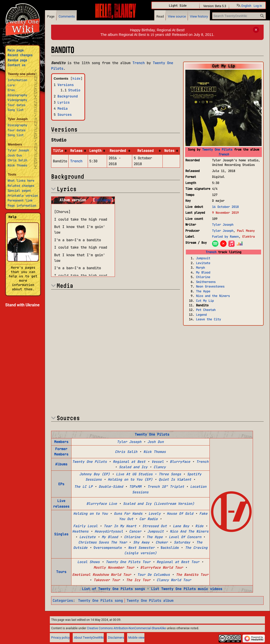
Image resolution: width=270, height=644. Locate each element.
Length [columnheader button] (95, 151)
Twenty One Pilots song (100, 600)
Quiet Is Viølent (175, 479)
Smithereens (206, 282)
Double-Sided (111, 486)
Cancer (135, 531)
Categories (63, 600)
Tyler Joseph (223, 225)
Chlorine (203, 277)
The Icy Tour (138, 580)
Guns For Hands (128, 513)
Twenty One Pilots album (150, 600)
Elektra (249, 237)
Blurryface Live (102, 504)
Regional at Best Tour (178, 562)
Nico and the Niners (213, 296)
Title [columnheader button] (58, 151)
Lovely (155, 513)
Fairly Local (85, 526)
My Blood (203, 272)
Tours (61, 572)
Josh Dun (156, 442)
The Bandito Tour (192, 575)
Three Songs (170, 474)
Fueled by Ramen (225, 237)
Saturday (182, 542)
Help (12, 217)
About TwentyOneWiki (89, 638)
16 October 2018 (225, 207)
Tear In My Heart (120, 526)
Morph (200, 268)
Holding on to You (91, 513)
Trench (223, 154)
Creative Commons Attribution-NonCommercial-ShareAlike (126, 628)
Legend (201, 315)
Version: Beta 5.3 (215, 6)
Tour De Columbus (154, 575)
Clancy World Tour (174, 580)
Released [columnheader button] (145, 151)
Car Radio (148, 519)
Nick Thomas (155, 452)
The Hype (203, 291)
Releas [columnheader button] (76, 151)
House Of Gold (180, 513)
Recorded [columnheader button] (118, 151)
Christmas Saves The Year (103, 542)
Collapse (103, 200)
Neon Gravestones (210, 286)
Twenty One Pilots (217, 149)
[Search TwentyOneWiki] (239, 16)
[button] (103, 200)
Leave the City (208, 319)
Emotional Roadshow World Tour (102, 575)
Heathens (80, 531)
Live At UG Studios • (136, 474)
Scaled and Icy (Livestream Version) (159, 504)
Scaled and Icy (133, 467)
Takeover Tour (107, 580)
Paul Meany (246, 231)
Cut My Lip (205, 301)
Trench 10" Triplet (166, 486)
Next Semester (141, 548)
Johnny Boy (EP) (95, 474)
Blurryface (180, 462)
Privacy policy (60, 638)
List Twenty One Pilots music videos (187, 589)
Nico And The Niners (189, 531)
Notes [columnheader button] (169, 151)
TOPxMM (135, 486)
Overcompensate (108, 548)
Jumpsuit (203, 258)
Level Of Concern (185, 537)
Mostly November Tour (114, 567)
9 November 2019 (225, 213)
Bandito (202, 305)
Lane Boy (181, 526)
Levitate (203, 263)
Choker (162, 542)
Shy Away (141, 542)
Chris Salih (126, 452)
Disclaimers (116, 638)
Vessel (158, 462)
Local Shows (88, 562)
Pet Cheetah (206, 310)
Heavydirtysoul (109, 531)
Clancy (160, 467)
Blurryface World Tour (162, 567)
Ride (199, 526)
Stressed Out (155, 526)
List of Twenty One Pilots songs (113, 589)
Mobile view (136, 638)
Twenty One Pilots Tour (128, 562)
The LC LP (83, 486)
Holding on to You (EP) (130, 479)
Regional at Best (129, 462)
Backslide (170, 548)
